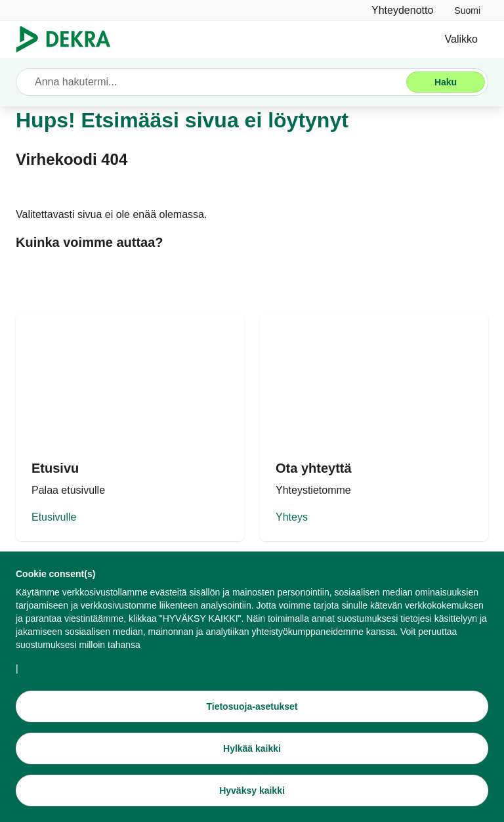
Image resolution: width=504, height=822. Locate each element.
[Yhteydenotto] (402, 10)
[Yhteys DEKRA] (374, 428)
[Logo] (69, 39)
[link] (467, 10)
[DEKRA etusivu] (130, 428)
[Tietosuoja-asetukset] (252, 706)
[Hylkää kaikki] (252, 748)
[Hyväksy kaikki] (252, 790)
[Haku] (446, 82)
